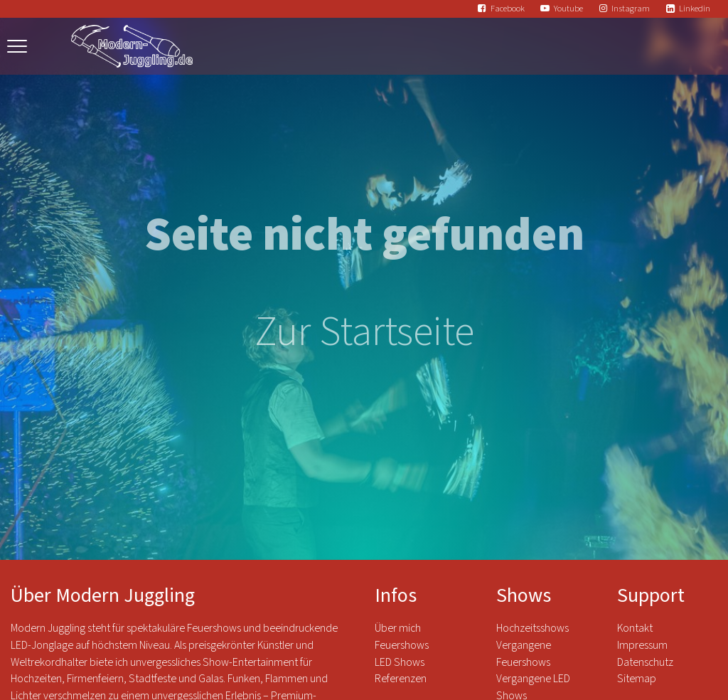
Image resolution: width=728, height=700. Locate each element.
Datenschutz (646, 662)
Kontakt (635, 628)
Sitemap (637, 679)
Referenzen (401, 679)
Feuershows (402, 645)
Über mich (398, 628)
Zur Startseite (364, 332)
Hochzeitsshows (532, 628)
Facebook (508, 9)
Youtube (568, 9)
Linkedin (695, 9)
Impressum (642, 645)
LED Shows (400, 662)
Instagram (631, 9)
